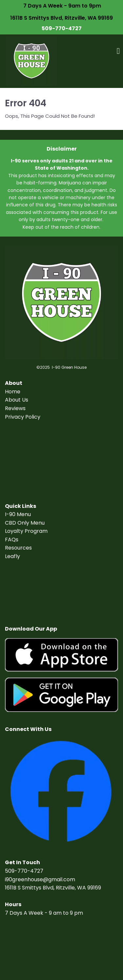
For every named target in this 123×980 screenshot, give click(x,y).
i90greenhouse (24, 879)
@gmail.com (59, 879)
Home (13, 392)
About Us (17, 400)
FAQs (12, 540)
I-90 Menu (18, 514)
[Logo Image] (31, 61)
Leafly (12, 556)
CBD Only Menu (25, 523)
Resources (18, 548)
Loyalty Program (26, 531)
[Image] (61, 655)
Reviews (15, 408)
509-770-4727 (62, 28)
